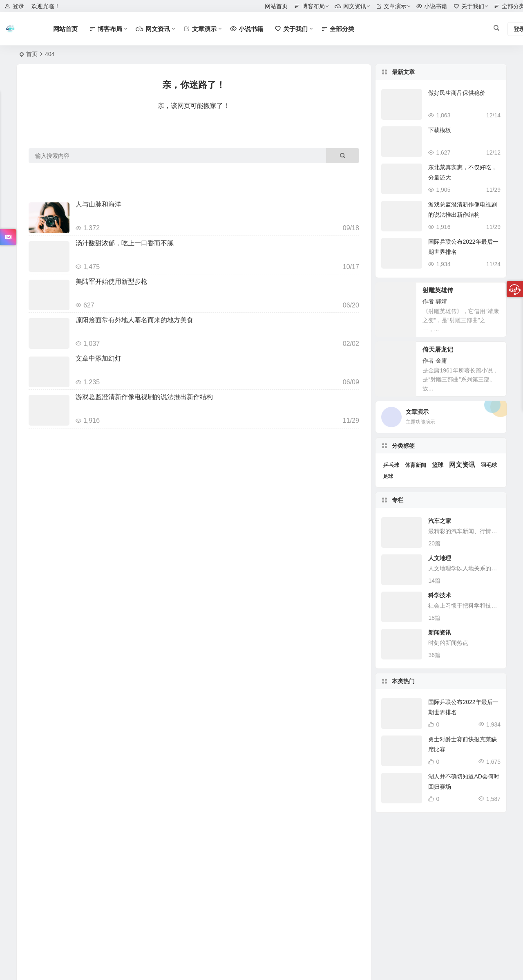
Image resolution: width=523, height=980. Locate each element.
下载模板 (440, 130)
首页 (32, 54)
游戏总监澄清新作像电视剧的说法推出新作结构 (144, 397)
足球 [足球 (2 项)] (388, 476)
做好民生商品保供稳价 (457, 93)
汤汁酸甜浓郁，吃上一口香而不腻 (125, 243)
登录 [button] (14, 6)
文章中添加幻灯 (98, 358)
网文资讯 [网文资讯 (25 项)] (462, 465)
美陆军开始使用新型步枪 (112, 281)
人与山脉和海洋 (98, 204)
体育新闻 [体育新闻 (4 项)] (416, 465)
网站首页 (276, 6)
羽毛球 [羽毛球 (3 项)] (489, 465)
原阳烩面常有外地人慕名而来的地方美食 (134, 320)
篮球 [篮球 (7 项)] (438, 465)
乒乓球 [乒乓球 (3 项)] (391, 465)
